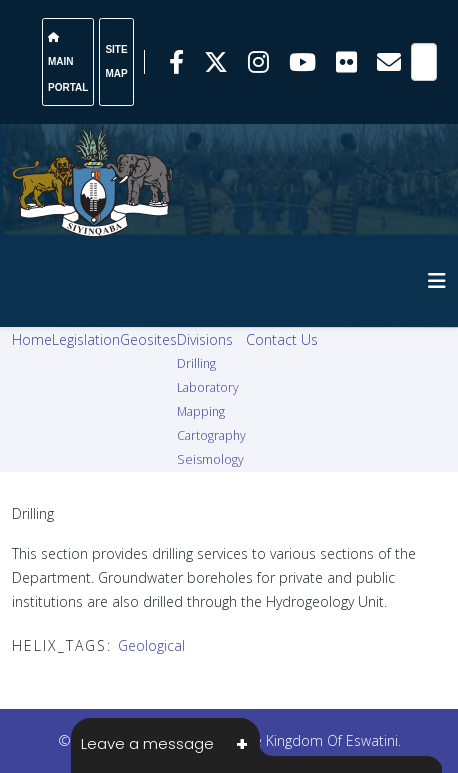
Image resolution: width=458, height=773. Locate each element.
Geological (151, 645)
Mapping (201, 411)
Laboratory (208, 387)
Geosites (148, 339)
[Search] (424, 62)
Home (32, 339)
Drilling (196, 363)
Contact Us (282, 339)
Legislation (86, 339)
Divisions (205, 339)
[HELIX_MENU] (437, 280)
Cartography (211, 435)
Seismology (210, 459)
